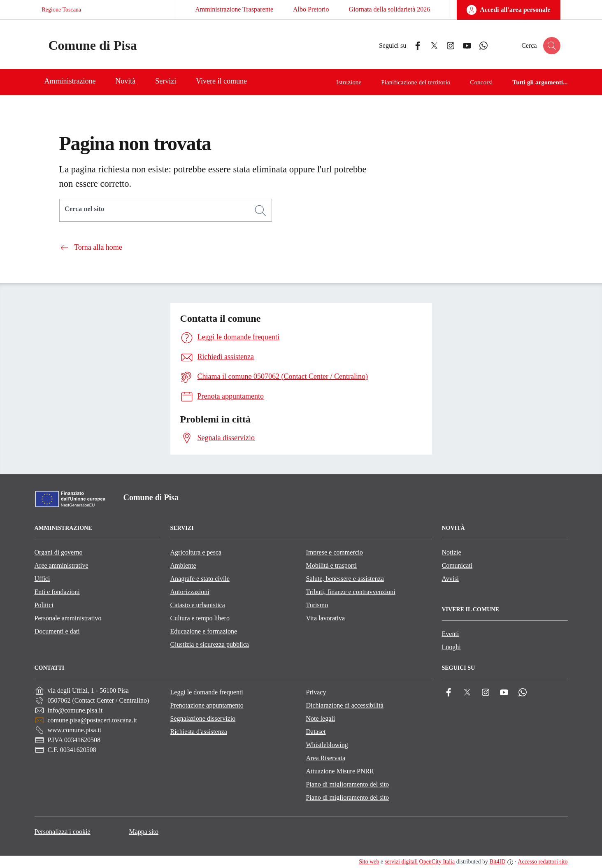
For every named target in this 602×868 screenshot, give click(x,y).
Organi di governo (59, 552)
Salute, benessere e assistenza (345, 579)
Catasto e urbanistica (198, 605)
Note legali (321, 718)
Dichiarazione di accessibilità (345, 705)
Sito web (369, 862)
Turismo (317, 605)
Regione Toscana (62, 10)
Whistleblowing (327, 745)
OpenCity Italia (437, 862)
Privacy (316, 692)
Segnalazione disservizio (203, 718)
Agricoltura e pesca (196, 552)
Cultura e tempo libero (200, 618)
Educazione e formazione (204, 631)
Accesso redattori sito (543, 862)
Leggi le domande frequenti (207, 692)
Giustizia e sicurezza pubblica (210, 644)
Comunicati (457, 565)
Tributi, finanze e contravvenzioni (351, 592)
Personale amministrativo (68, 618)
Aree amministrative (62, 565)
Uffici (42, 579)
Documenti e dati (57, 631)
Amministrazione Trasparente (234, 9)
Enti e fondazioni (57, 592)
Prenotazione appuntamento (207, 705)
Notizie (452, 552)
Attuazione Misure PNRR (340, 771)
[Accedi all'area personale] (508, 10)
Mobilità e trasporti (332, 565)
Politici (44, 605)
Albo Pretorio (311, 9)
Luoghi (451, 647)
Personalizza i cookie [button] (63, 832)
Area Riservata (326, 758)
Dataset (316, 732)
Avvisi (450, 579)
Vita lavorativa (326, 618)
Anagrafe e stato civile (200, 579)
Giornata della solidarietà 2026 (390, 9)
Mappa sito (144, 832)
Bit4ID (497, 862)
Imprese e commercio (335, 552)
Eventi (451, 634)
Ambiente (183, 565)
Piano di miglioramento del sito (348, 784)
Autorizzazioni (190, 592)
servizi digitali (401, 862)
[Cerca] (260, 211)
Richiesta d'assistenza (199, 732)
